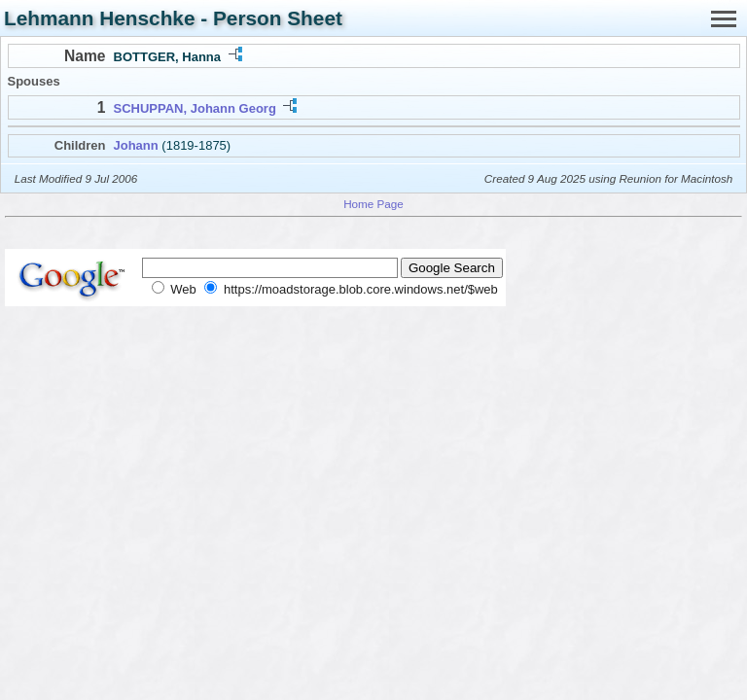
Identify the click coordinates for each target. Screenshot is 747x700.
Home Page (373, 204)
